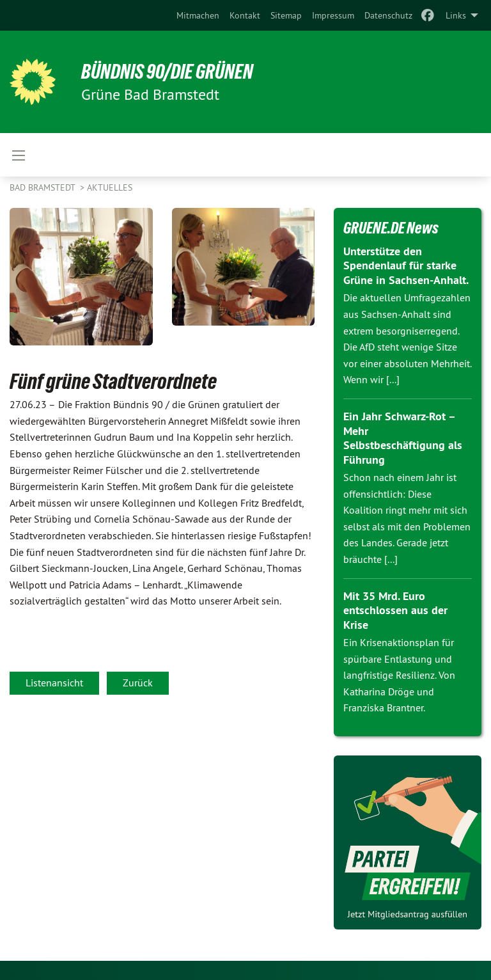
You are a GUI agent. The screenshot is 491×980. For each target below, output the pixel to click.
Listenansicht (54, 683)
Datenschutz (388, 15)
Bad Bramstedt (43, 187)
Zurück (138, 683)
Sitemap (286, 15)
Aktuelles (110, 187)
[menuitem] (198, 15)
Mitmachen (198, 15)
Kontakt (245, 15)
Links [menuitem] (456, 15)
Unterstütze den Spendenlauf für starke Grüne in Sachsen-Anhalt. (406, 265)
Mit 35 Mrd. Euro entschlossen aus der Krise (395, 610)
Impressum (333, 15)
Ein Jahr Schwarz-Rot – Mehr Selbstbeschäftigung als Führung (403, 438)
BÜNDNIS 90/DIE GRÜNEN (167, 72)
